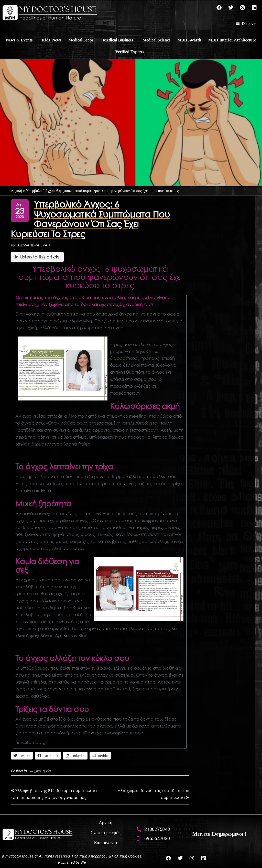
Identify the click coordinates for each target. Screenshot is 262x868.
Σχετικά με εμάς (105, 833)
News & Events (19, 40)
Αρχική (16, 191)
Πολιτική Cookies (127, 856)
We (83, 862)
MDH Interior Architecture (232, 40)
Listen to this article (37, 257)
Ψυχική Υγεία (40, 771)
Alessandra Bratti (34, 245)
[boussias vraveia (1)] (63, 368)
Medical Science (157, 40)
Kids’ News (52, 40)
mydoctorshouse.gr (22, 856)
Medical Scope (81, 40)
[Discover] (247, 24)
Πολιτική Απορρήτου (90, 856)
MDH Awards (189, 40)
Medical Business (118, 40)
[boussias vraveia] (139, 589)
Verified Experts (130, 52)
